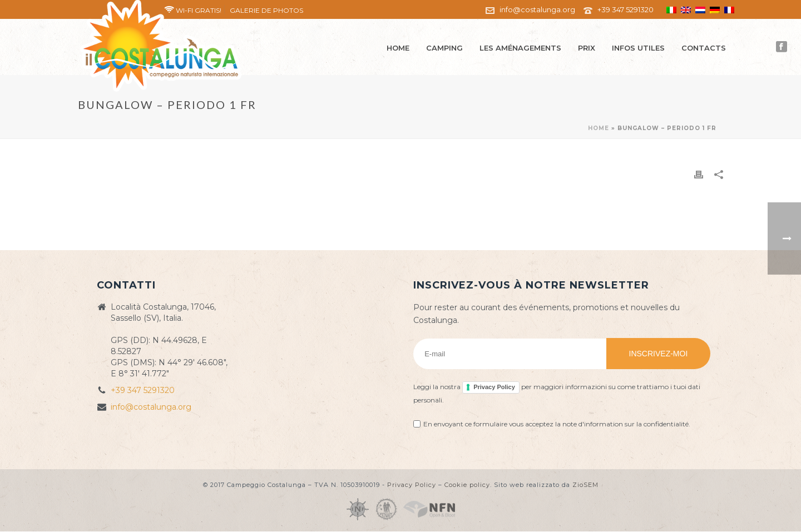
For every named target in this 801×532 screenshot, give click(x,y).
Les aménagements (520, 48)
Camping (444, 48)
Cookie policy (467, 485)
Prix (587, 48)
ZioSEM (585, 485)
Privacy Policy (494, 387)
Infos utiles (638, 48)
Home (398, 48)
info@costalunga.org (537, 9)
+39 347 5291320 (626, 9)
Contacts (704, 48)
